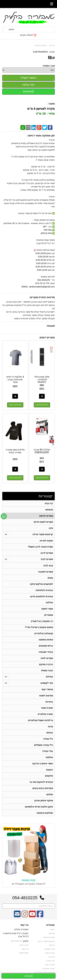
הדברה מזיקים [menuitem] (46, 665)
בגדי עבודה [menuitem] (48, 753)
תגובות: (51, 326)
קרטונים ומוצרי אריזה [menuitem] (43, 534)
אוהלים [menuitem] (49, 678)
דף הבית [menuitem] (49, 503)
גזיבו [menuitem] (51, 528)
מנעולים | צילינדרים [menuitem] (44, 634)
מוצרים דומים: (47, 338)
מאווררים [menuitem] (49, 616)
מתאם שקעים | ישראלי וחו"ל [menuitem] (39, 628)
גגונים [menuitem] (50, 578)
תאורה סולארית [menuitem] (45, 715)
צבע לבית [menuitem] (48, 566)
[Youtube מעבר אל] (32, 918)
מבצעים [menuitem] (49, 510)
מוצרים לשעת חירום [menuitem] (43, 522)
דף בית (52, 45)
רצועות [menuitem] (50, 771)
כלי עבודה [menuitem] (48, 740)
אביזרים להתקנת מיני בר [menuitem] (41, 784)
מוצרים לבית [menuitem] (47, 559)
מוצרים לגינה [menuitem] (47, 659)
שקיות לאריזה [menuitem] (46, 541)
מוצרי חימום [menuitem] (47, 609)
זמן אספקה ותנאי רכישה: (41, 136)
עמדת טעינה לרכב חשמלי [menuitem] (41, 547)
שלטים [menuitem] (50, 796)
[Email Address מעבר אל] (17, 918)
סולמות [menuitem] (49, 759)
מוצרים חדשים (41, 45)
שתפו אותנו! (24, 955)
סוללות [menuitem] (49, 603)
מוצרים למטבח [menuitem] (46, 572)
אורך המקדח (49, 66)
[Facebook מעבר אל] (40, 918)
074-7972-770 (17, 943)
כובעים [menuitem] (50, 734)
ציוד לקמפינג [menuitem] (47, 684)
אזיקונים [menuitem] (49, 777)
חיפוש (11, 29)
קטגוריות (46, 496)
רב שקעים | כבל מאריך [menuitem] (42, 622)
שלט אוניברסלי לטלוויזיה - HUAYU (42, 379)
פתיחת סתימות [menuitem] (46, 640)
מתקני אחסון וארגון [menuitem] (44, 802)
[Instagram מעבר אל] (25, 918)
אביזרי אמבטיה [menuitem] (46, 653)
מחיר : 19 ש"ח (45, 114)
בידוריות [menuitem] (49, 703)
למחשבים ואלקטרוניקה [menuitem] (41, 584)
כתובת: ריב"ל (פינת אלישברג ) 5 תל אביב (16, 937)
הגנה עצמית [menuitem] (47, 671)
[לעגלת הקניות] (28, 35)
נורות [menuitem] (50, 728)
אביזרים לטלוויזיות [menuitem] (44, 591)
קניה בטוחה (28, 882)
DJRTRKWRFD (40, 52)
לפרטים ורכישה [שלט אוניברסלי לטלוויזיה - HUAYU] (42, 405)
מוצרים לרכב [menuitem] (47, 553)
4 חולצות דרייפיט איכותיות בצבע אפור (15, 379)
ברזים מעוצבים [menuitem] (46, 647)
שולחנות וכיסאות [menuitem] (45, 815)
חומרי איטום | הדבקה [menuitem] (42, 765)
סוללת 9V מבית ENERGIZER (42, 451)
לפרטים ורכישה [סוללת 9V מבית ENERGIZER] (42, 478)
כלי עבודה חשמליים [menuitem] (44, 746)
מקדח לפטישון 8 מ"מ (41, 109)
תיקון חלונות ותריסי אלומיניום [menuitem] (39, 808)
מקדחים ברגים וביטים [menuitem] (43, 790)
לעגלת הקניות (27, 35)
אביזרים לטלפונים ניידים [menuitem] (42, 597)
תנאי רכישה (24, 947)
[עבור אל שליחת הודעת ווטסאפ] (4, 516)
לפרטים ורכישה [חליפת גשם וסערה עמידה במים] (15, 478)
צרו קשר (24, 927)
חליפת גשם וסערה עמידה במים (15, 451)
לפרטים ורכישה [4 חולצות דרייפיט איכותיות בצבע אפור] (15, 405)
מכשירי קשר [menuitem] (47, 690)
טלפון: (26, 943)
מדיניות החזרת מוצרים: (42, 297)
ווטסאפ (28, 91)
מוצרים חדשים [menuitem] (46, 516)
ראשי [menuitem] (53, 931)
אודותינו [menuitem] (52, 935)
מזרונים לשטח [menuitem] (46, 697)
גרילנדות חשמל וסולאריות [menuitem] (41, 721)
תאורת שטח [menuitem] (47, 709)
